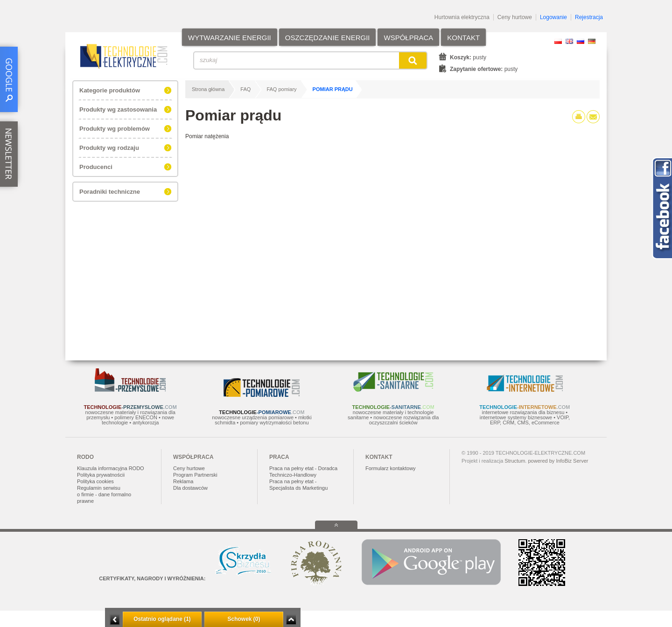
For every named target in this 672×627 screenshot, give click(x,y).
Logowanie (553, 17)
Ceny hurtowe (515, 17)
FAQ (245, 89)
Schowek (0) (244, 619)
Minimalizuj (115, 620)
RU (581, 41)
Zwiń (291, 620)
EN (569, 41)
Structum (515, 461)
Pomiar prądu (333, 89)
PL (558, 41)
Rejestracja (589, 17)
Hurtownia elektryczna (462, 17)
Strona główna (208, 89)
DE (592, 41)
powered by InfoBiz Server (558, 461)
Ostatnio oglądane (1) (162, 619)
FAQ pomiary (281, 89)
